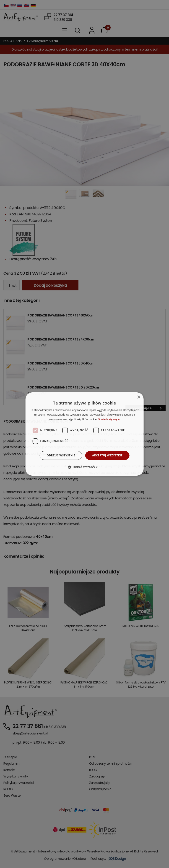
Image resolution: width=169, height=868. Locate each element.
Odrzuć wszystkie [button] (61, 455)
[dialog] (84, 434)
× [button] (139, 397)
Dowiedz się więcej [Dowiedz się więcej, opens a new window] (109, 419)
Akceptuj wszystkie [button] (107, 455)
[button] (84, 467)
